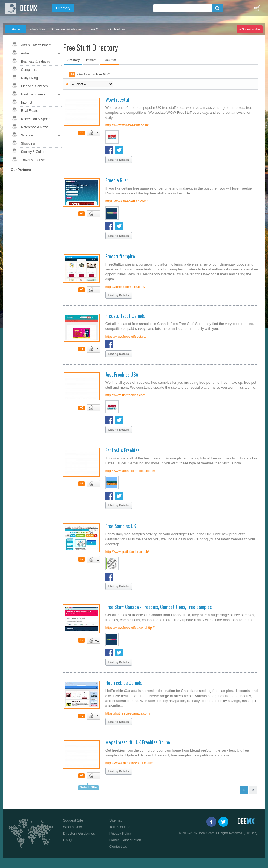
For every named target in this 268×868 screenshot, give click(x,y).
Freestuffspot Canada (125, 316)
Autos (25, 53)
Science (27, 135)
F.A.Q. (95, 29)
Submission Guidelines (66, 29)
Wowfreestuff (118, 100)
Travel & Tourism (33, 160)
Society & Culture (34, 152)
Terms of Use (120, 827)
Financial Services (34, 86)
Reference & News (35, 127)
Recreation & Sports (36, 119)
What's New (38, 29)
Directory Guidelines (79, 833)
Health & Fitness (33, 94)
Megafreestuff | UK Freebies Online (138, 742)
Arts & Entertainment (36, 45)
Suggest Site (73, 820)
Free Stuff (109, 60)
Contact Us (118, 847)
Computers (29, 70)
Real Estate (30, 111)
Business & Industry (36, 62)
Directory (63, 8)
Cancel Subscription (125, 840)
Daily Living (29, 78)
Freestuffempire (120, 256)
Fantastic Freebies (122, 450)
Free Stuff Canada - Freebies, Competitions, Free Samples (159, 607)
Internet (27, 103)
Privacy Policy (121, 833)
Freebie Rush (117, 180)
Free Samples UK (121, 526)
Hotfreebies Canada (124, 683)
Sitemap (116, 820)
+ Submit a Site (250, 29)
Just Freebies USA (122, 374)
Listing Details (119, 160)
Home (16, 29)
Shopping (28, 144)
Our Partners (117, 29)
